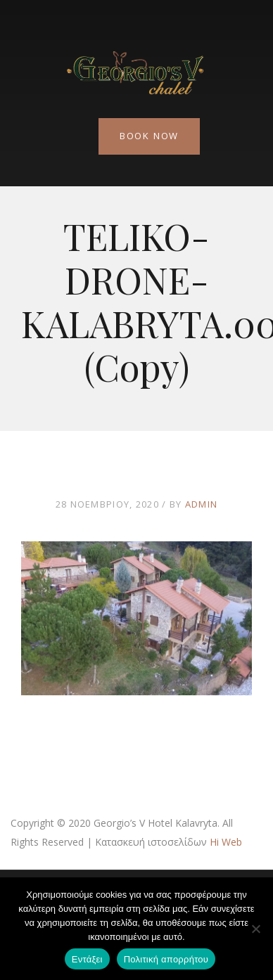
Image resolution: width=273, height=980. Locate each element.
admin (202, 504)
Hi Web (226, 842)
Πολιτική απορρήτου (166, 959)
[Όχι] (255, 929)
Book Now (149, 136)
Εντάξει (87, 959)
